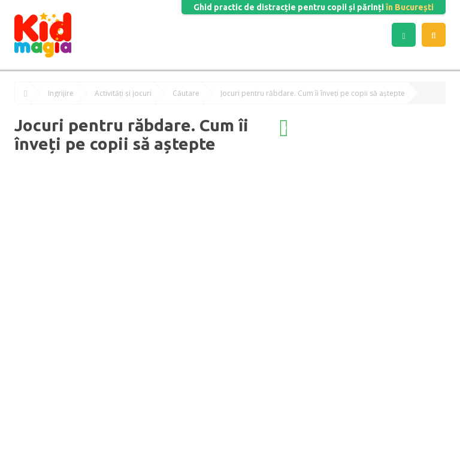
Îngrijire (61, 94)
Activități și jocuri (123, 94)
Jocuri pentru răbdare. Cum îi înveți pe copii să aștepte (313, 94)
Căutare (186, 94)
